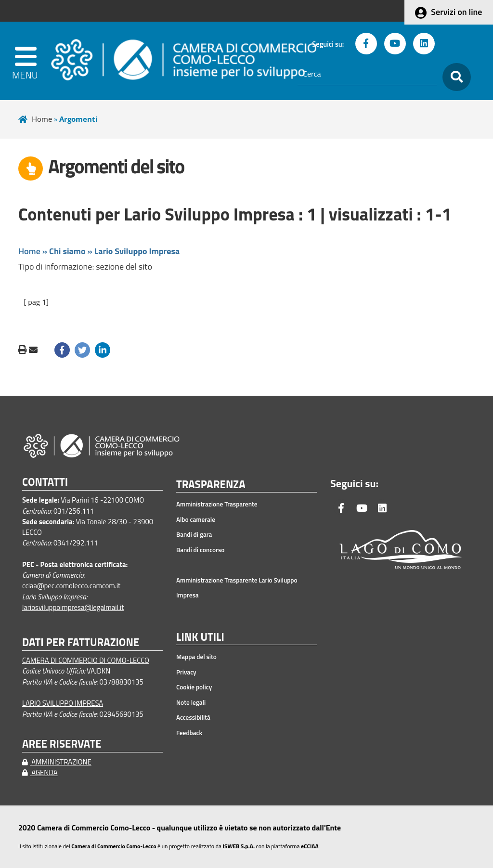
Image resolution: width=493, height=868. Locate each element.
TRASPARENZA (211, 485)
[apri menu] (29, 61)
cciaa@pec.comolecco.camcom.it (71, 586)
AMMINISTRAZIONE (57, 762)
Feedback (189, 733)
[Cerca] (367, 74)
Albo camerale (196, 519)
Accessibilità (193, 717)
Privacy (186, 672)
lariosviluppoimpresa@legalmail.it (73, 607)
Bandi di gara (194, 534)
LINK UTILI (200, 637)
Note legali (191, 702)
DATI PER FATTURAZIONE (81, 642)
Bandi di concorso (200, 550)
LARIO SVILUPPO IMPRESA (63, 703)
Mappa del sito (196, 657)
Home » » (99, 251)
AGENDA (40, 772)
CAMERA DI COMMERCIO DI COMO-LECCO (86, 660)
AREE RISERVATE (62, 744)
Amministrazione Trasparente (217, 504)
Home (42, 119)
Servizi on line (456, 12)
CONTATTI (45, 482)
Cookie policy (194, 687)
